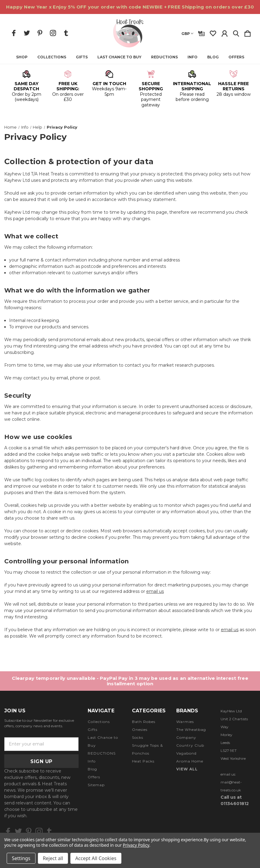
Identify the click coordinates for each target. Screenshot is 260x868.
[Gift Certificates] (201, 32)
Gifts (82, 57)
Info (192, 57)
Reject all (53, 858)
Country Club (190, 745)
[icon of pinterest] (40, 33)
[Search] (236, 32)
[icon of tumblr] (66, 33)
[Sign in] (225, 32)
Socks (138, 737)
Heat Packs (143, 761)
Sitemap (96, 785)
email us (155, 591)
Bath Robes (144, 722)
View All (187, 769)
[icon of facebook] (14, 33)
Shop (22, 57)
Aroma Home (190, 761)
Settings (21, 858)
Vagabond (186, 753)
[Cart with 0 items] (248, 32)
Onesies (140, 730)
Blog (213, 57)
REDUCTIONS (164, 57)
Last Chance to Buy (119, 57)
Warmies (185, 722)
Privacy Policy (136, 845)
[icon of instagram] (53, 33)
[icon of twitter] (27, 33)
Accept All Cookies (96, 858)
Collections (52, 57)
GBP (187, 34)
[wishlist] (213, 32)
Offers (236, 57)
